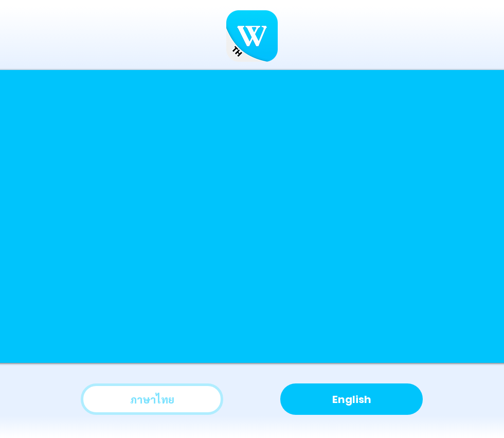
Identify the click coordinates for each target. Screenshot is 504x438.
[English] (352, 399)
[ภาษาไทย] (152, 399)
